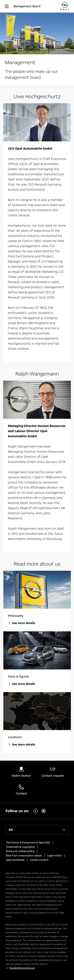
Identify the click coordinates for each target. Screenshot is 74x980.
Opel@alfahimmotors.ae (22, 968)
